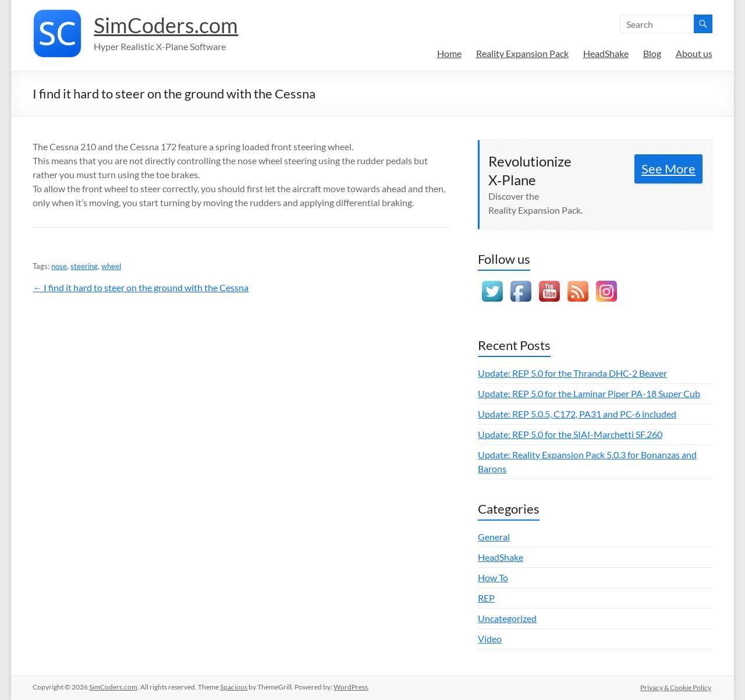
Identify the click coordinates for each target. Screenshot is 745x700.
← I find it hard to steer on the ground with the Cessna (141, 287)
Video (490, 639)
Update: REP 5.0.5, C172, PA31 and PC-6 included (577, 414)
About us (694, 53)
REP (486, 598)
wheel (111, 266)
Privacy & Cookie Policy (677, 687)
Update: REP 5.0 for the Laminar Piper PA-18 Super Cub (589, 393)
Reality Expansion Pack (522, 53)
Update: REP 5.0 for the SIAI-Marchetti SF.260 (570, 434)
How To (493, 577)
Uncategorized (507, 618)
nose (59, 266)
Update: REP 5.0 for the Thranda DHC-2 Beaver (572, 373)
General (494, 537)
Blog (652, 53)
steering (84, 266)
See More (668, 169)
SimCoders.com (166, 25)
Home (449, 53)
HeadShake (606, 53)
